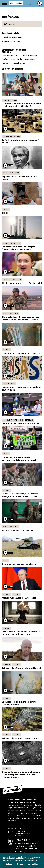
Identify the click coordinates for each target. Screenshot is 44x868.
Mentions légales (21, 835)
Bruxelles (14, 313)
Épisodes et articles (11, 42)
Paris (13, 384)
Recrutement (20, 831)
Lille (19, 243)
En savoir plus (33, 860)
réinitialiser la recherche (13, 63)
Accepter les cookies (28, 864)
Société (6, 100)
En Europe (7, 350)
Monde (5, 313)
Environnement (9, 243)
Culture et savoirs (11, 173)
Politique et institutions (13, 420)
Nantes (14, 100)
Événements (7, 136)
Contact (18, 829)
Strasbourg (16, 280)
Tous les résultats (11, 33)
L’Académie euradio (22, 833)
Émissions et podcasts (13, 37)
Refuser (9, 864)
